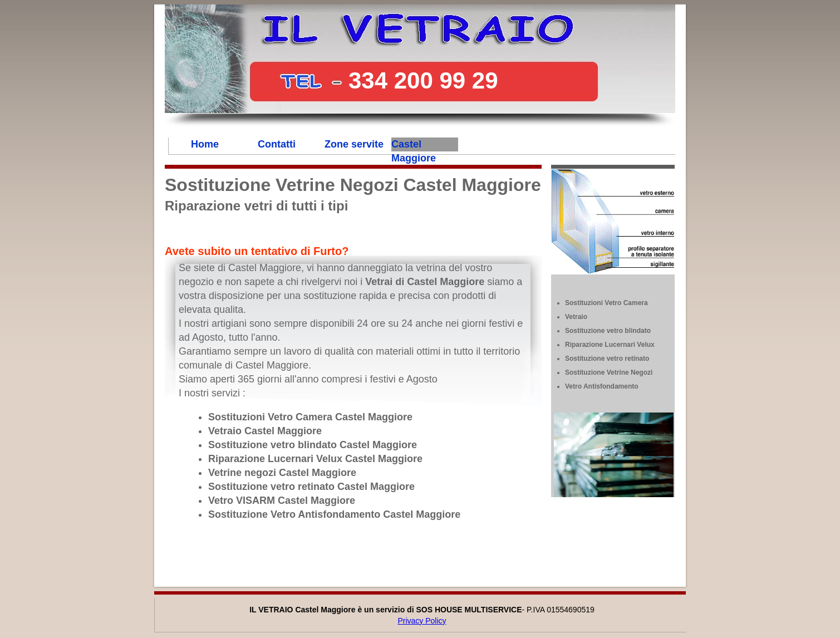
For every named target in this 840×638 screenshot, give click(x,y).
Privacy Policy (422, 621)
